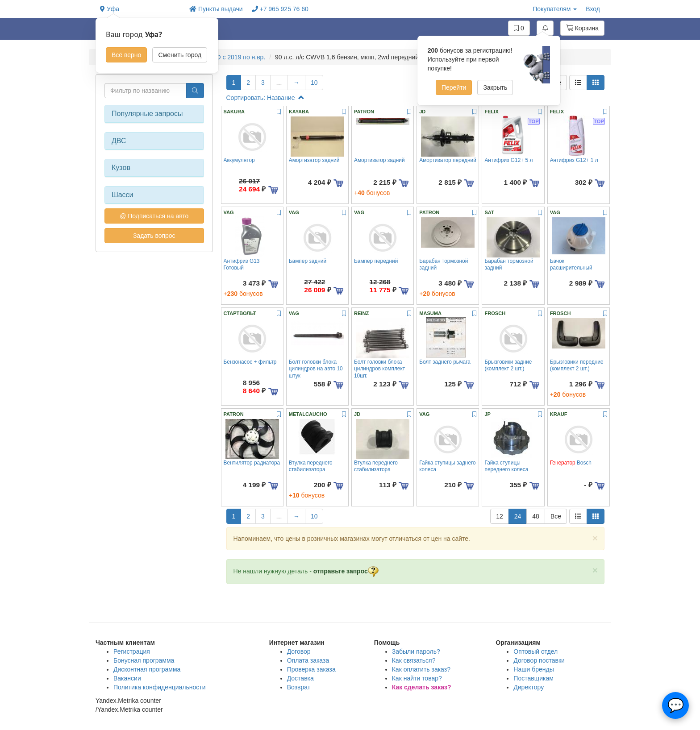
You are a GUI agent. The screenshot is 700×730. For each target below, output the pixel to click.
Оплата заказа (308, 660)
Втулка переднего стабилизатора (311, 466)
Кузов (121, 168)
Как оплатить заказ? (421, 669)
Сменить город (180, 55)
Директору (529, 687)
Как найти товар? (417, 678)
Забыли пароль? (416, 651)
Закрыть (495, 87)
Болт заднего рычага (445, 362)
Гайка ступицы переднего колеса (506, 466)
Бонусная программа (144, 660)
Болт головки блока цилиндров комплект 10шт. (379, 369)
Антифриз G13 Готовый (242, 264)
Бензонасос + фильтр (250, 362)
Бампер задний (308, 261)
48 (536, 516)
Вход (593, 9)
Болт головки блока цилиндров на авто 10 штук (316, 369)
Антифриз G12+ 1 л (574, 160)
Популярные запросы (147, 114)
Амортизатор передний (448, 160)
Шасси (123, 195)
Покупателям (555, 9)
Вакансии (127, 678)
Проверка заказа (311, 669)
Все (556, 516)
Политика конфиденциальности (160, 687)
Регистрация (132, 651)
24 (518, 516)
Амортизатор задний (314, 160)
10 (314, 83)
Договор (299, 651)
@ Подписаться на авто (154, 216)
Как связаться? (414, 660)
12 (500, 516)
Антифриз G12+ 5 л (508, 160)
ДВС (119, 141)
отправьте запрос (346, 571)
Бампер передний (376, 261)
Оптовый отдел (535, 651)
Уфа (110, 9)
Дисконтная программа (147, 669)
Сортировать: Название (265, 98)
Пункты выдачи (216, 9)
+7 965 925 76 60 (280, 9)
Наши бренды (533, 669)
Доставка (300, 678)
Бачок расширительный (571, 264)
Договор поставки (539, 660)
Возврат (299, 687)
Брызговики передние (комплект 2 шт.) (577, 365)
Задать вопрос (154, 236)
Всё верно (126, 55)
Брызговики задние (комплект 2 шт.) (508, 365)
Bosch (571, 463)
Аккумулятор (239, 160)
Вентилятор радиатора (252, 463)
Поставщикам (533, 678)
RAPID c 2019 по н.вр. (234, 57)
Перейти (454, 87)
